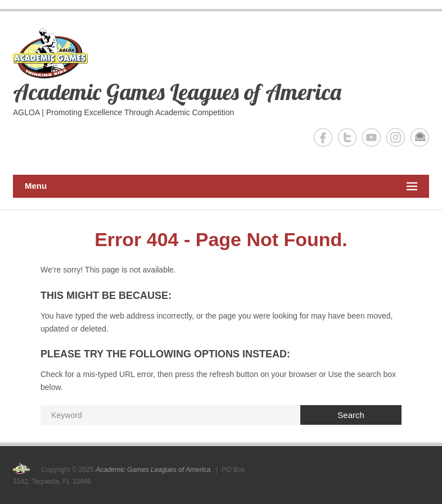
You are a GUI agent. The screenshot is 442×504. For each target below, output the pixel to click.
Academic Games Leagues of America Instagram (396, 137)
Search (351, 415)
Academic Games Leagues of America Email (420, 137)
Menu (221, 186)
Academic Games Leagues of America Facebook (323, 137)
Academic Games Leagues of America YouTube (371, 137)
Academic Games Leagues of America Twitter (347, 137)
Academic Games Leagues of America (177, 92)
